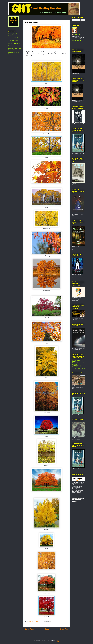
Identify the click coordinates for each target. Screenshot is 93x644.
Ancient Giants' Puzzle (78, 367)
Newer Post (29, 629)
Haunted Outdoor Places (78, 368)
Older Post (64, 629)
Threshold (11, 46)
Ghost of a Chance (13, 41)
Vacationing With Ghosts (15, 38)
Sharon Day (77, 34)
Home (47, 629)
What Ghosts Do (76, 365)
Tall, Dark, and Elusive (14, 43)
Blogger (58, 641)
